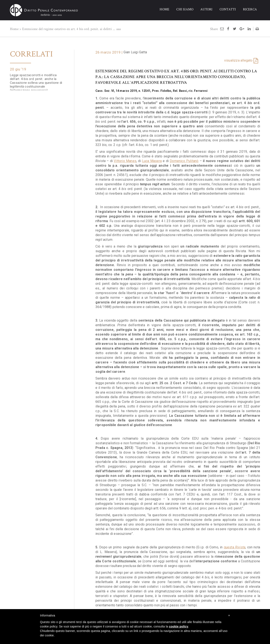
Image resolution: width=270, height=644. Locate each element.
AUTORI (206, 9)
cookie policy (179, 626)
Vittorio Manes (125, 161)
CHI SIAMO (185, 9)
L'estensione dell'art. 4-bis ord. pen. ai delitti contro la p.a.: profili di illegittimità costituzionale (37, 277)
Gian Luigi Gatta (135, 52)
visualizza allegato (238, 60)
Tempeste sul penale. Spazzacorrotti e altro (37, 193)
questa (235, 547)
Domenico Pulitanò (184, 161)
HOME (164, 9)
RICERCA (250, 9)
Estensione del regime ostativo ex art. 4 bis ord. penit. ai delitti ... (69, 29)
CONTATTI (228, 9)
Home (14, 29)
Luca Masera (152, 161)
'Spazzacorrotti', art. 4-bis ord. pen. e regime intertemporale (36, 106)
